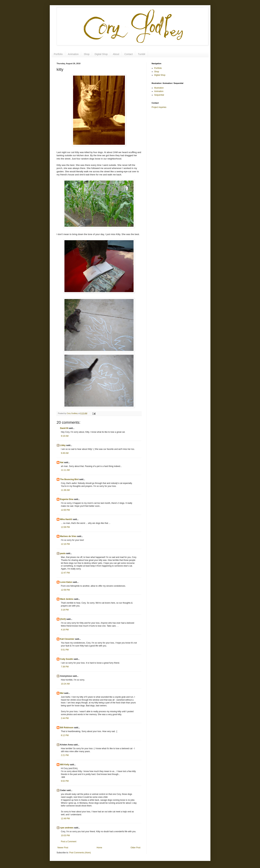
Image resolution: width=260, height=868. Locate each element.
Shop (87, 54)
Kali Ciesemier (67, 639)
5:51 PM (65, 650)
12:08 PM (65, 527)
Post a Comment (69, 842)
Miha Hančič (66, 519)
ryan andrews (67, 828)
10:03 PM (65, 835)
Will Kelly (65, 765)
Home (99, 848)
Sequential (159, 95)
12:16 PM (65, 544)
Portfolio (58, 54)
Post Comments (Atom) (80, 853)
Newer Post (63, 848)
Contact (129, 54)
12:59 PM (65, 590)
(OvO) (63, 619)
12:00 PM (65, 510)
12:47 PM (65, 573)
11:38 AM (65, 490)
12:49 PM (65, 819)
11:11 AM (65, 470)
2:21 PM (65, 755)
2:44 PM (65, 718)
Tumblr (142, 54)
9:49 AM (65, 453)
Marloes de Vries (68, 536)
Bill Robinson (67, 728)
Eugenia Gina (67, 499)
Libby (63, 445)
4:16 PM (65, 630)
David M (64, 428)
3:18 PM (65, 610)
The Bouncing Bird (69, 479)
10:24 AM (65, 684)
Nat (62, 462)
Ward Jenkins (67, 599)
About (116, 54)
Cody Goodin (67, 659)
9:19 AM (65, 436)
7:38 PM (65, 667)
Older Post (136, 848)
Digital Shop (101, 54)
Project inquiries (159, 107)
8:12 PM (65, 735)
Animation (73, 54)
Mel (62, 693)
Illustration (159, 88)
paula (63, 553)
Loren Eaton (66, 582)
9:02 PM (65, 781)
